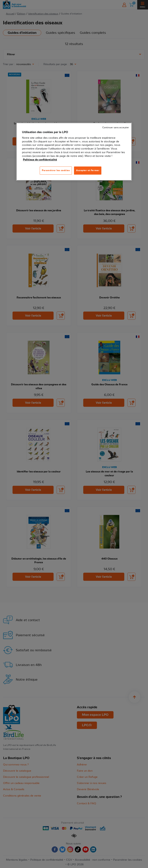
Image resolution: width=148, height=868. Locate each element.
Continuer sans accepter (116, 128)
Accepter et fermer (88, 170)
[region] (74, 152)
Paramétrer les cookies (56, 170)
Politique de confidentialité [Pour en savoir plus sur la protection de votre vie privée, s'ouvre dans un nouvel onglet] (40, 160)
